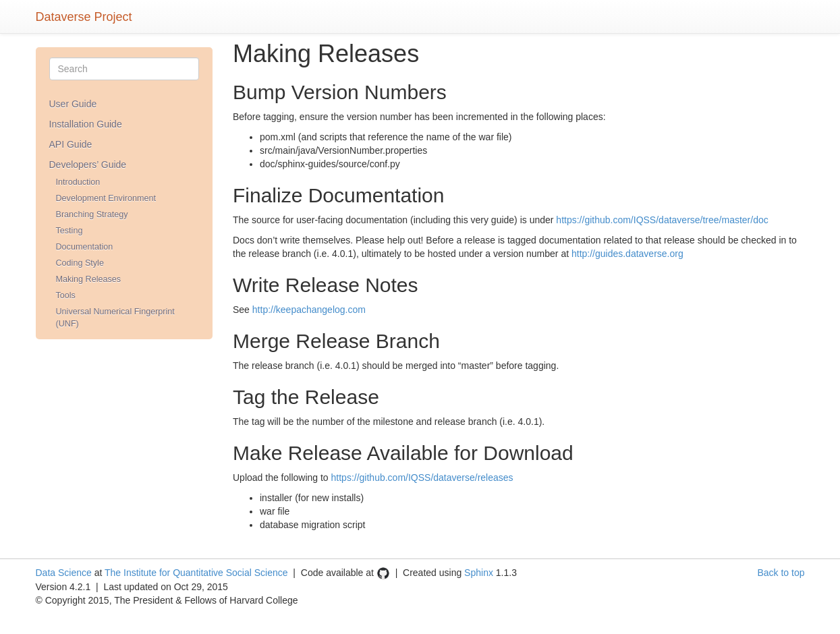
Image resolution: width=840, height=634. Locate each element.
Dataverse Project (84, 15)
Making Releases (89, 279)
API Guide (71, 144)
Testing (69, 231)
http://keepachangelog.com (309, 310)
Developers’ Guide (88, 165)
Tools (66, 295)
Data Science (64, 573)
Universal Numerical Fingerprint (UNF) (115, 318)
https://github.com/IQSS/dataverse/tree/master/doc (662, 220)
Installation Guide (86, 124)
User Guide (73, 104)
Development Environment (106, 198)
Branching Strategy (92, 214)
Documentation (85, 247)
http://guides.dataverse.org (627, 254)
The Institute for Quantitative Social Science (196, 573)
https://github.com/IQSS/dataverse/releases (422, 478)
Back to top (781, 573)
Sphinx (479, 573)
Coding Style (80, 263)
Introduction (78, 182)
